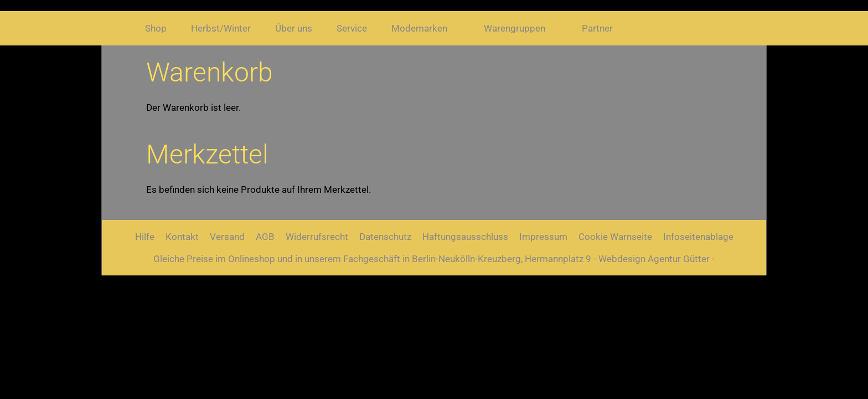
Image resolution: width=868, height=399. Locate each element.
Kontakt (182, 237)
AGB (265, 237)
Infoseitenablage (698, 237)
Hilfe (145, 237)
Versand (227, 237)
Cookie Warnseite (615, 237)
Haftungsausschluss (465, 237)
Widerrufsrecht (317, 237)
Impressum (543, 237)
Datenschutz (385, 237)
